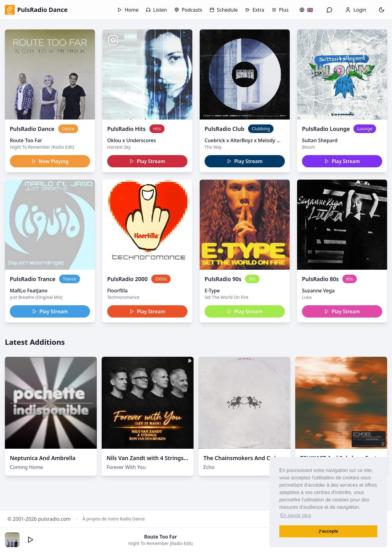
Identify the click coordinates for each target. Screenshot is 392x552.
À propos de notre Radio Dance (114, 519)
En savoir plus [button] (296, 515)
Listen (156, 10)
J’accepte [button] (328, 531)
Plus (280, 10)
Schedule (224, 10)
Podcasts (188, 10)
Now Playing (50, 161)
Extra (254, 10)
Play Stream (147, 161)
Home (128, 10)
